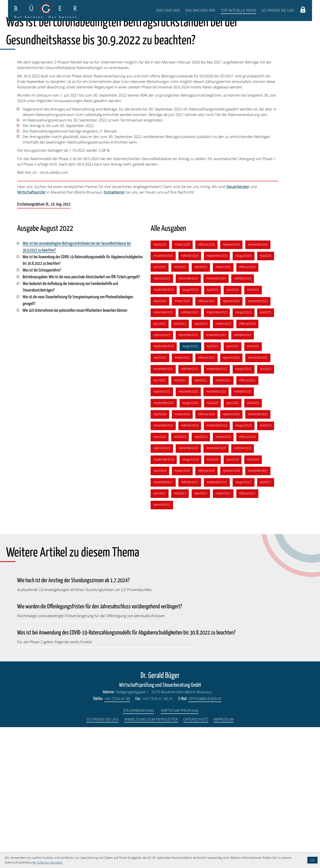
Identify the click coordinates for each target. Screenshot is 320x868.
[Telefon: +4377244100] (117, 840)
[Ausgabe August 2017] (244, 623)
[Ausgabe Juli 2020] (213, 543)
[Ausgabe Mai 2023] (180, 463)
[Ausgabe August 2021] (244, 509)
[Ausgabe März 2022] (183, 497)
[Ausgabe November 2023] (163, 452)
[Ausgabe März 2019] (224, 577)
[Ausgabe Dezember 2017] (259, 611)
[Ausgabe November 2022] (217, 474)
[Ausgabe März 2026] (183, 383)
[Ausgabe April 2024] (160, 440)
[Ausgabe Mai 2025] (180, 406)
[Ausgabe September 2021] (217, 509)
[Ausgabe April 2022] (160, 497)
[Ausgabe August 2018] (191, 600)
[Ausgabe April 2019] (201, 577)
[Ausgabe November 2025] (163, 395)
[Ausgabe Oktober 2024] (243, 417)
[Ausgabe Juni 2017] (160, 634)
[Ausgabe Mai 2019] (180, 577)
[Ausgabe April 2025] (201, 406)
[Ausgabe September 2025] (217, 395)
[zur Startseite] (46, 11)
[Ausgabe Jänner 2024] (232, 440)
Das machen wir (200, 10)
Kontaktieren (114, 331)
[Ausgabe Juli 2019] (267, 566)
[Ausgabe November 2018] (217, 589)
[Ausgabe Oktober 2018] (243, 589)
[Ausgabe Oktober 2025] (190, 395)
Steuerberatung (138, 851)
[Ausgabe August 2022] (191, 486)
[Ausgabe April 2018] (160, 611)
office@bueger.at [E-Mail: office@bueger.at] (205, 840)
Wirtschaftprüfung (180, 851)
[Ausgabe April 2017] (201, 634)
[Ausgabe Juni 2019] (160, 577)
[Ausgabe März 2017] (224, 634)
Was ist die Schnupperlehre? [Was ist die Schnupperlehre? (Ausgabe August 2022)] (42, 409)
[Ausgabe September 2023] (217, 452)
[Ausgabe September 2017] (217, 623)
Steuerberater (238, 325)
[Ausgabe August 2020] (191, 543)
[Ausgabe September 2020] (164, 543)
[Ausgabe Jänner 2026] (232, 383)
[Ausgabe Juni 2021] (160, 520)
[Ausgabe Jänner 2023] (162, 474)
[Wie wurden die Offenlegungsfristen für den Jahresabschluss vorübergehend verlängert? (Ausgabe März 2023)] (100, 751)
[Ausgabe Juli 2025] (267, 395)
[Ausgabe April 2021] (201, 520)
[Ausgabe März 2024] (183, 440)
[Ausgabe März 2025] (224, 406)
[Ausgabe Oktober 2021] (190, 509)
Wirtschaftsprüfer (32, 331)
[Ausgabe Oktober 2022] (243, 474)
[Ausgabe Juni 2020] (233, 543)
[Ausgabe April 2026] (160, 383)
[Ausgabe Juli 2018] (213, 600)
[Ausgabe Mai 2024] (254, 429)
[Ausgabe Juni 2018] (233, 600)
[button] (303, 10)
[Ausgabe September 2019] (217, 566)
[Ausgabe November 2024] (217, 417)
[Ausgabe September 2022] (164, 486)
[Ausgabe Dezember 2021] (259, 497)
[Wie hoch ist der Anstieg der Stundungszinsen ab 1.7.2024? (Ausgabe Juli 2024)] (85, 724)
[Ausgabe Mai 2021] (180, 520)
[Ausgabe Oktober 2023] (190, 452)
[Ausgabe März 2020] (183, 554)
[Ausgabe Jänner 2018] (232, 611)
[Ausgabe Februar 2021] (248, 520)
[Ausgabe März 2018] (183, 611)
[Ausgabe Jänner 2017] (162, 646)
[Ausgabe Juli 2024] (213, 429)
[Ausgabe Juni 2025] (160, 406)
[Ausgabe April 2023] (201, 463)
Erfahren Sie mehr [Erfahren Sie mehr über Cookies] (50, 862)
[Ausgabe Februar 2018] (207, 611)
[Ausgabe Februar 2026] (207, 383)
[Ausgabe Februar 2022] (207, 497)
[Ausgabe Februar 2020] (207, 554)
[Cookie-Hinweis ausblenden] (312, 860)
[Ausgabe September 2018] (164, 600)
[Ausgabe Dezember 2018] (189, 589)
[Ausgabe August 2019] (244, 566)
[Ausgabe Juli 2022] (213, 486)
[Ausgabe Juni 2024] (233, 429)
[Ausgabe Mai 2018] (254, 600)
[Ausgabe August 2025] (244, 395)
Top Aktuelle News (238, 10)
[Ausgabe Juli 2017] (267, 623)
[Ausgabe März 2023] (224, 463)
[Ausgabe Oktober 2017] (190, 623)
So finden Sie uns (278, 10)
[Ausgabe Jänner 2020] (232, 554)
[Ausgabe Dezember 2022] (189, 474)
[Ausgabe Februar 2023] (248, 463)
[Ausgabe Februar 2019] (248, 577)
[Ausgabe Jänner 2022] (232, 497)
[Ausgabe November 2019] (163, 566)
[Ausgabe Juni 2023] (160, 463)
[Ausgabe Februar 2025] (248, 406)
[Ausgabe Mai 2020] (254, 543)
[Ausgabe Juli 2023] (267, 452)
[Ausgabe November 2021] (163, 509)
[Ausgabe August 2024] (191, 429)
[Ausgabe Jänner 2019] (162, 589)
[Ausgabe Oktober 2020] (243, 532)
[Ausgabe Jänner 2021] (162, 532)
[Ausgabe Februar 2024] (207, 440)
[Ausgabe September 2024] (164, 429)
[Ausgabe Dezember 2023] (259, 440)
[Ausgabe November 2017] (163, 623)
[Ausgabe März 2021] (224, 520)
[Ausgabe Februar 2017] (248, 634)
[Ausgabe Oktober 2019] (190, 566)
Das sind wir (168, 10)
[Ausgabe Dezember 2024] (189, 417)
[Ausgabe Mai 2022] (254, 486)
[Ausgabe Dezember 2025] (259, 383)
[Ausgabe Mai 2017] (180, 634)
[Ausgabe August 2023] (244, 452)
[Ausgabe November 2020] (217, 532)
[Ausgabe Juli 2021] (267, 509)
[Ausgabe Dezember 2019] (259, 554)
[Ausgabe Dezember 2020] (189, 532)
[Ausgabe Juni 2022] (233, 486)
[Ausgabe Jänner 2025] (162, 417)
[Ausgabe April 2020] (160, 554)
